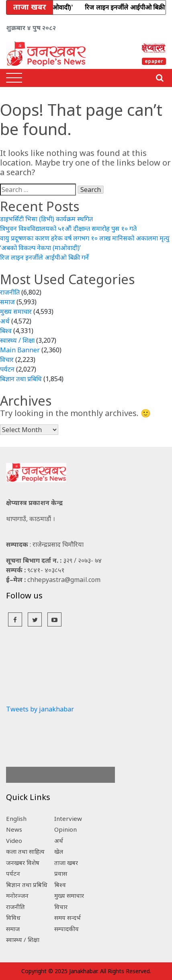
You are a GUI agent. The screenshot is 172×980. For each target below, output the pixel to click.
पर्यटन (7, 369)
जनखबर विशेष (23, 863)
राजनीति (10, 292)
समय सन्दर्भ (68, 917)
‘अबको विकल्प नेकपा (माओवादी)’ (40, 248)
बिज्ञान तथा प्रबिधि (21, 379)
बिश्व (6, 331)
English (16, 818)
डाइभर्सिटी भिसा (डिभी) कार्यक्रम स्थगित (46, 219)
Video (14, 841)
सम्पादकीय (67, 929)
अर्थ (5, 321)
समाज (7, 302)
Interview (68, 818)
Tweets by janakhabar (40, 709)
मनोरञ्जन (17, 895)
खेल (59, 851)
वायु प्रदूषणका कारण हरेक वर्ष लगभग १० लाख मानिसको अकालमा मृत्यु (85, 238)
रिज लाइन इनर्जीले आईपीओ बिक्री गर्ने (44, 257)
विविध (13, 917)
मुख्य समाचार (16, 311)
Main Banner (20, 350)
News (14, 829)
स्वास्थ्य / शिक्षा (17, 340)
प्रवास (61, 873)
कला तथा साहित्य (25, 851)
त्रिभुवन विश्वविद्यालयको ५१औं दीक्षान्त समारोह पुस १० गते (68, 228)
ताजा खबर (66, 863)
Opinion (66, 829)
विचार (7, 360)
